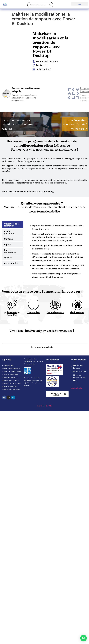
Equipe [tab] (8, 244)
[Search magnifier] (50, 5)
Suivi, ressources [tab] (10, 251)
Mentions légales (76, 388)
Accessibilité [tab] (11, 263)
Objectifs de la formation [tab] (12, 225)
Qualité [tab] (8, 258)
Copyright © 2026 (44, 406)
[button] (80, 4)
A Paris (34, 313)
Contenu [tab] (9, 239)
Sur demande (55, 313)
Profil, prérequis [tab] (9, 232)
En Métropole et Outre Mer (12, 314)
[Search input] (39, 5)
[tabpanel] (56, 252)
